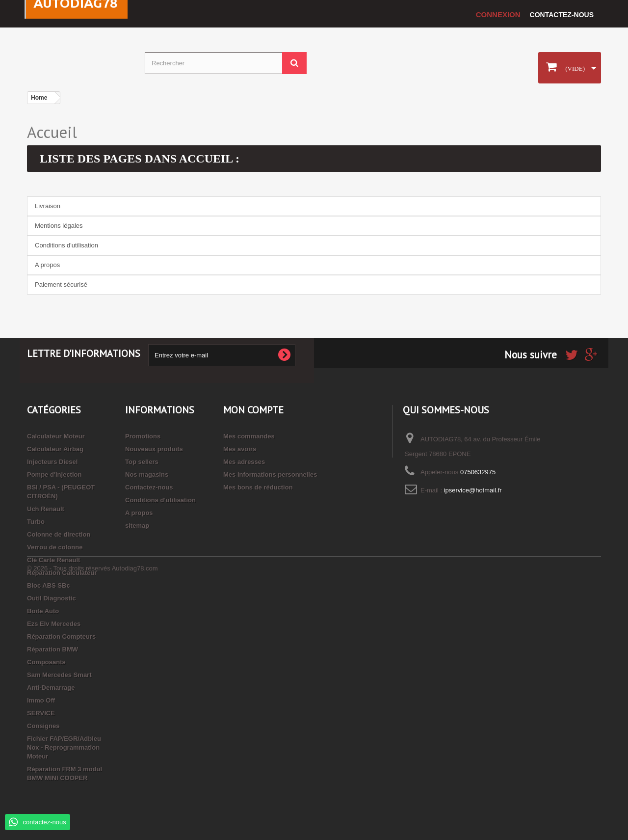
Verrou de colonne (55, 547)
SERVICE (41, 713)
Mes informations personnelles (270, 474)
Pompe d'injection (54, 474)
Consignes (43, 726)
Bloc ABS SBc (49, 585)
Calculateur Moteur (56, 436)
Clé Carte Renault (53, 560)
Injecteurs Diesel (52, 462)
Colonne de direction (59, 534)
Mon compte (253, 410)
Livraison (48, 206)
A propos (47, 265)
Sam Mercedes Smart (59, 675)
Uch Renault (46, 509)
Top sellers (142, 462)
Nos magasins (147, 474)
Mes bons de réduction (258, 487)
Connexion (498, 14)
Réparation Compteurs (61, 637)
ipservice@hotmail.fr (473, 490)
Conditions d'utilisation (66, 245)
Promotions (143, 436)
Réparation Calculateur (62, 573)
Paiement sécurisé (61, 285)
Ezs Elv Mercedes (54, 624)
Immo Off (41, 700)
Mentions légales (59, 226)
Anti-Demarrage (51, 688)
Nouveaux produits (154, 449)
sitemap (137, 526)
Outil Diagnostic (52, 598)
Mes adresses (244, 462)
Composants (46, 662)
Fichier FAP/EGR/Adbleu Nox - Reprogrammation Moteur (64, 747)
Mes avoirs (240, 449)
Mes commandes (249, 436)
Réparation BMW (52, 649)
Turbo (36, 522)
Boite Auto (43, 611)
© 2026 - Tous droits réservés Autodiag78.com (92, 813)
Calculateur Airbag (55, 449)
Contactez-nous (562, 15)
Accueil (52, 132)
